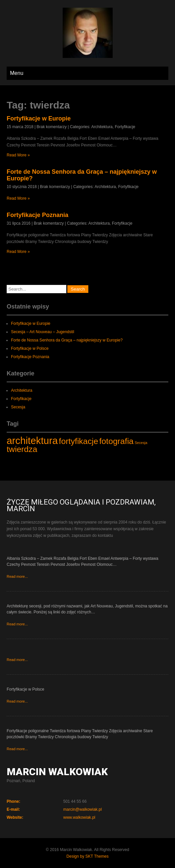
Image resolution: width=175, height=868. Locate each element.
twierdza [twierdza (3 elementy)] (22, 449)
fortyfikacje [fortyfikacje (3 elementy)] (79, 441)
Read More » (18, 155)
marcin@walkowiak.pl (83, 809)
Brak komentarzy (52, 127)
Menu (17, 73)
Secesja (18, 407)
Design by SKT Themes (87, 856)
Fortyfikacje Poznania (37, 215)
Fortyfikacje (125, 127)
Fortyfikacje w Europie (39, 118)
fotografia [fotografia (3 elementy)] (116, 441)
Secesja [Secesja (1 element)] (141, 443)
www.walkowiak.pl (79, 817)
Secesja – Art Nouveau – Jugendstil (42, 332)
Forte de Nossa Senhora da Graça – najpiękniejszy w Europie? (67, 340)
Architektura (102, 127)
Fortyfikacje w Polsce (30, 348)
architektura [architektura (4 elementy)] (32, 440)
